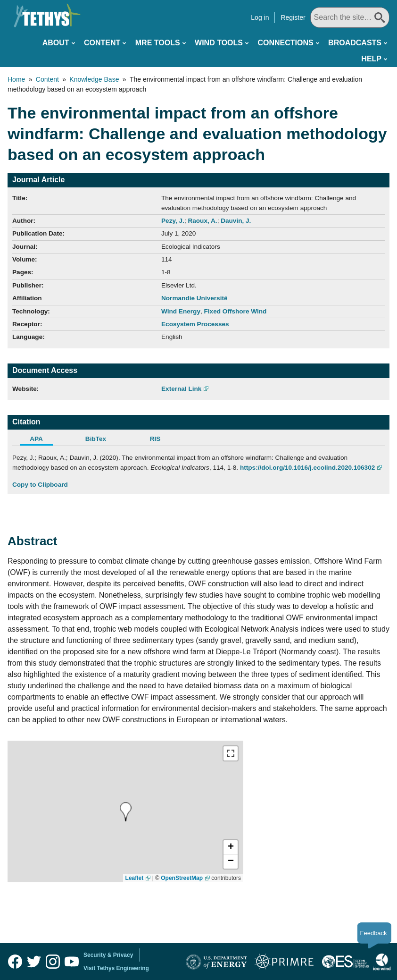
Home (16, 79)
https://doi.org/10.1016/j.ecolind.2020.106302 (307, 468)
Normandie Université (194, 298)
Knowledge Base (94, 79)
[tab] (42, 440)
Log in (260, 17)
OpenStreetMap (182, 878)
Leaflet (135, 878)
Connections (285, 43)
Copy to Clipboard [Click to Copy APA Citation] (40, 485)
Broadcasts (355, 43)
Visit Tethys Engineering (116, 968)
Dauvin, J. (236, 221)
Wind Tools (219, 43)
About (56, 43)
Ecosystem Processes (195, 324)
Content (102, 43)
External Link (181, 389)
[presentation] (126, 812)
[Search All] (350, 17)
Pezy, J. (173, 221)
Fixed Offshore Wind (236, 311)
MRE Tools (158, 43)
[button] (231, 847)
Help (371, 59)
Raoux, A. (202, 221)
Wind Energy (181, 311)
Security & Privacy (108, 955)
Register (293, 17)
